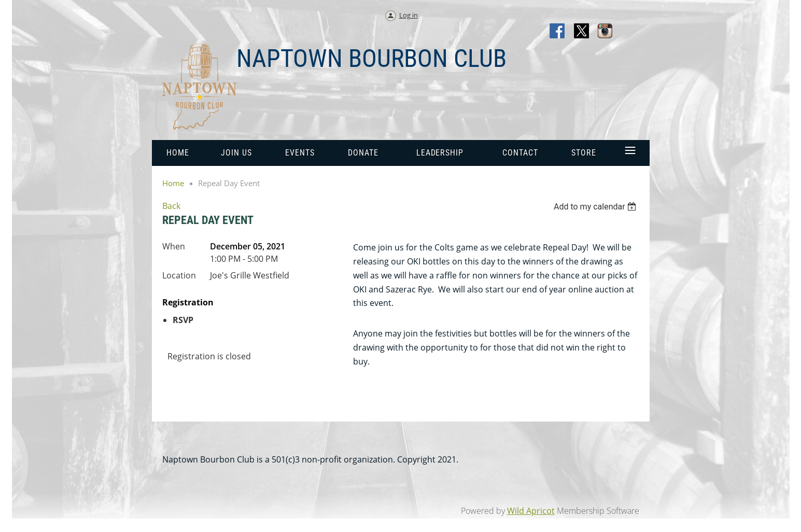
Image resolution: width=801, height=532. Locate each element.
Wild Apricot (531, 511)
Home (173, 183)
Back (171, 206)
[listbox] (596, 207)
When (174, 246)
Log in (409, 15)
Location (179, 275)
